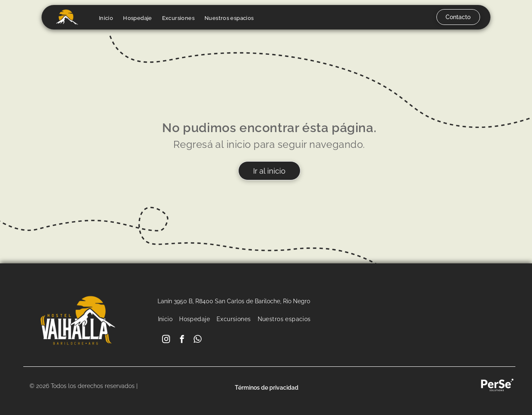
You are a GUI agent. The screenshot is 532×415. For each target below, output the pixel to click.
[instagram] (166, 340)
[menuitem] (106, 18)
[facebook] (182, 340)
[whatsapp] (198, 340)
